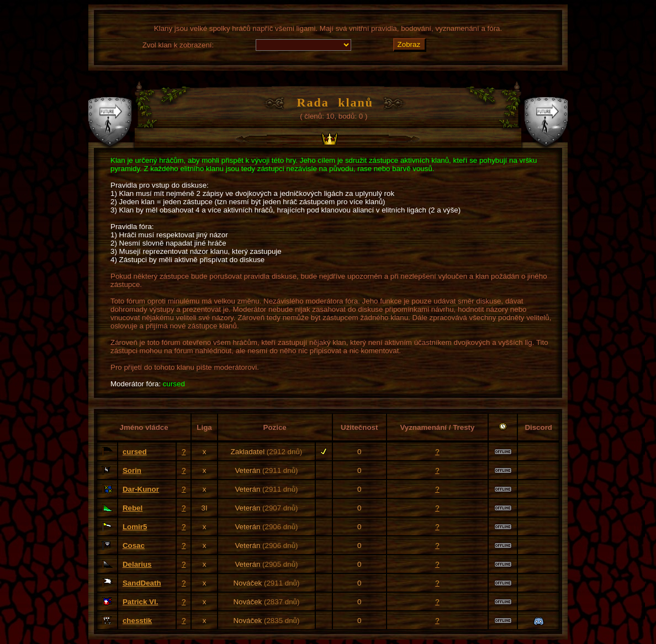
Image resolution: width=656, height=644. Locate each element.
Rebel (133, 508)
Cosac (134, 545)
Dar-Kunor (141, 489)
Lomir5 (135, 527)
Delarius (137, 564)
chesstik (137, 621)
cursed (135, 452)
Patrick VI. (140, 602)
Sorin (132, 470)
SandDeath (142, 583)
